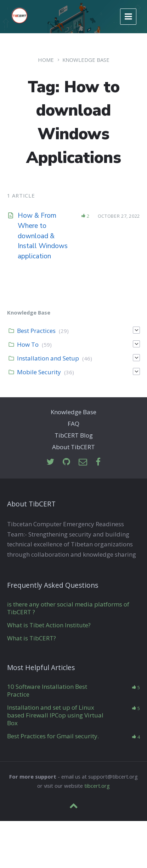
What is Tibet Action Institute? (49, 625)
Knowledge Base (86, 60)
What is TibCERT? (32, 638)
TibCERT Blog (74, 435)
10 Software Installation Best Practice (47, 690)
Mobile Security (39, 372)
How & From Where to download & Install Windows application (43, 236)
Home (46, 60)
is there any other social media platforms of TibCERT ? (68, 608)
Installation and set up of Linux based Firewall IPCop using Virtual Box (55, 715)
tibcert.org (97, 786)
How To (28, 344)
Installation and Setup (48, 358)
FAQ (73, 424)
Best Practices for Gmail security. (53, 736)
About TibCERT (73, 447)
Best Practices (36, 331)
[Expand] (136, 330)
